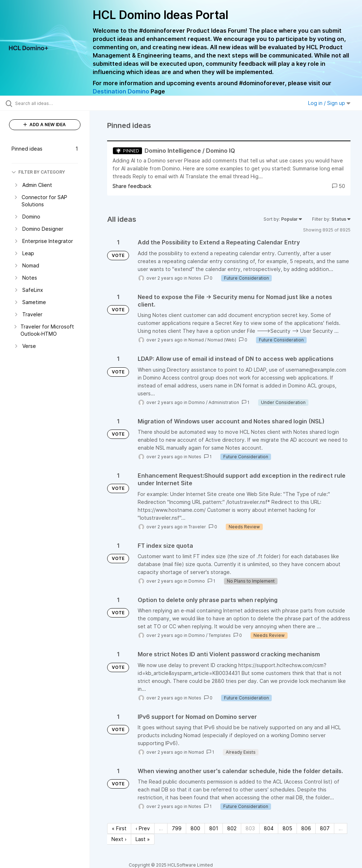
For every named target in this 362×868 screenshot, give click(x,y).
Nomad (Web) (222, 340)
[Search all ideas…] (49, 103)
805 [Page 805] (287, 828)
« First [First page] (119, 828)
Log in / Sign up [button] (329, 103)
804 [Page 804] (269, 828)
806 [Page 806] (306, 828)
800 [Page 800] (195, 828)
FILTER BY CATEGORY (38, 172)
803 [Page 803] (250, 828)
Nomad (196, 340)
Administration (224, 402)
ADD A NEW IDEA (45, 125)
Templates (220, 635)
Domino (197, 402)
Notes (195, 278)
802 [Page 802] (232, 828)
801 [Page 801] (214, 828)
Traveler (197, 527)
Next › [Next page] (119, 839)
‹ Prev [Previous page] (143, 828)
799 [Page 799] (177, 828)
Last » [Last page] (143, 839)
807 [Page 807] (325, 828)
